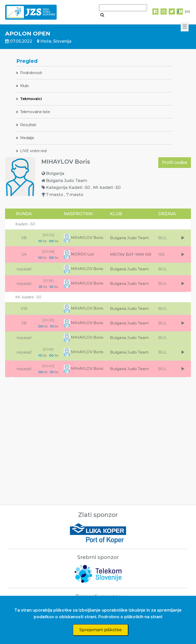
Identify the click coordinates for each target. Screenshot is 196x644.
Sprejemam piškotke (101, 630)
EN (187, 11)
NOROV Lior (79, 254)
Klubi (24, 86)
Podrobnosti (31, 73)
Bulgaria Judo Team (129, 238)
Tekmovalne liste (35, 112)
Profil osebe (175, 162)
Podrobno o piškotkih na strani (130, 617)
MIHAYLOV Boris (83, 238)
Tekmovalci (31, 99)
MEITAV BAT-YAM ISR (131, 254)
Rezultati (28, 125)
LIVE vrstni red (33, 151)
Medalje (27, 138)
